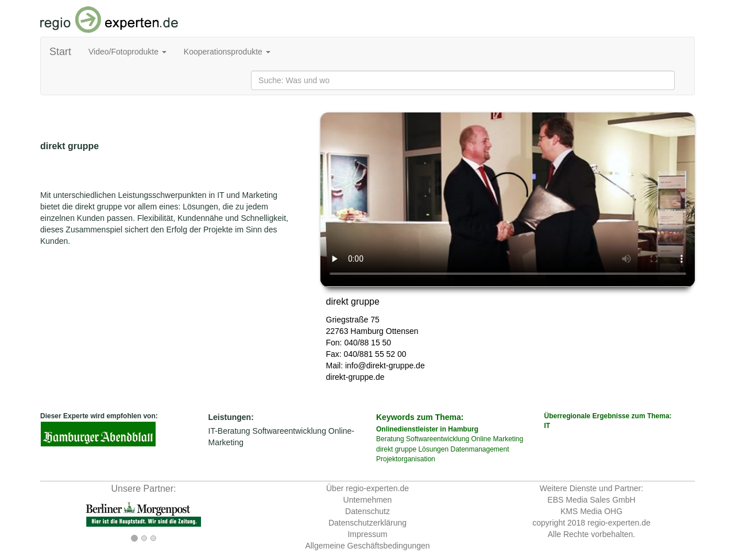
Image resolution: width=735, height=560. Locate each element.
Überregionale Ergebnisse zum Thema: (620, 421)
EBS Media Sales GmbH (591, 500)
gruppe (406, 449)
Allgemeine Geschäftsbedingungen (367, 546)
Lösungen (433, 449)
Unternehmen (368, 500)
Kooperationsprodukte (227, 52)
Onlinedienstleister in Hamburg (427, 429)
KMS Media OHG (591, 511)
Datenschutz (367, 511)
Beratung (390, 439)
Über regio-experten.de (367, 488)
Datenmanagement (479, 449)
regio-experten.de (619, 523)
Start (60, 52)
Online (481, 439)
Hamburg (367, 331)
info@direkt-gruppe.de (385, 365)
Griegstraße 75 (353, 320)
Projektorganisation (406, 459)
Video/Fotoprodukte (127, 52)
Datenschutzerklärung (367, 523)
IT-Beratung (229, 431)
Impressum (367, 534)
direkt (384, 449)
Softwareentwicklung (289, 431)
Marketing (508, 439)
